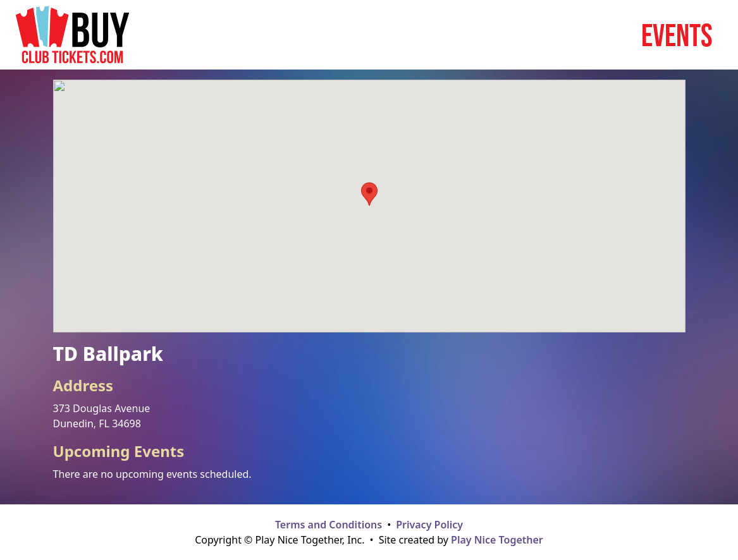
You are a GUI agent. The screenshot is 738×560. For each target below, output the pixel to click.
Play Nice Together (497, 540)
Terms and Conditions (329, 525)
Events (677, 35)
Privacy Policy (429, 525)
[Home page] (72, 35)
